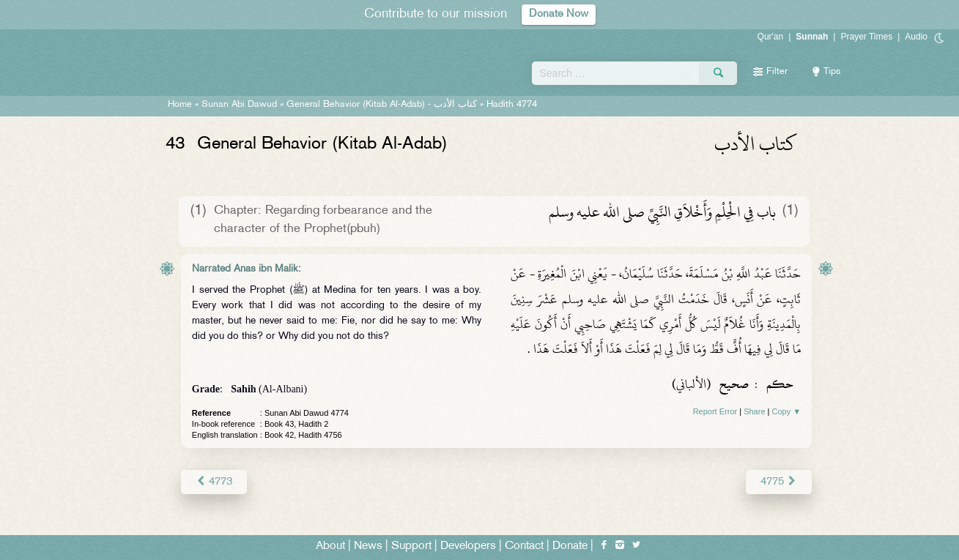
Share (754, 411)
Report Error (715, 411)
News (368, 546)
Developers (468, 546)
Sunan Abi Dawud (239, 105)
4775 (779, 481)
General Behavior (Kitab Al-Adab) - (383, 105)
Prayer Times (866, 37)
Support (411, 546)
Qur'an (771, 37)
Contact (524, 546)
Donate (570, 546)
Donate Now (558, 14)
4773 (214, 481)
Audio (916, 37)
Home (180, 105)
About (330, 546)
